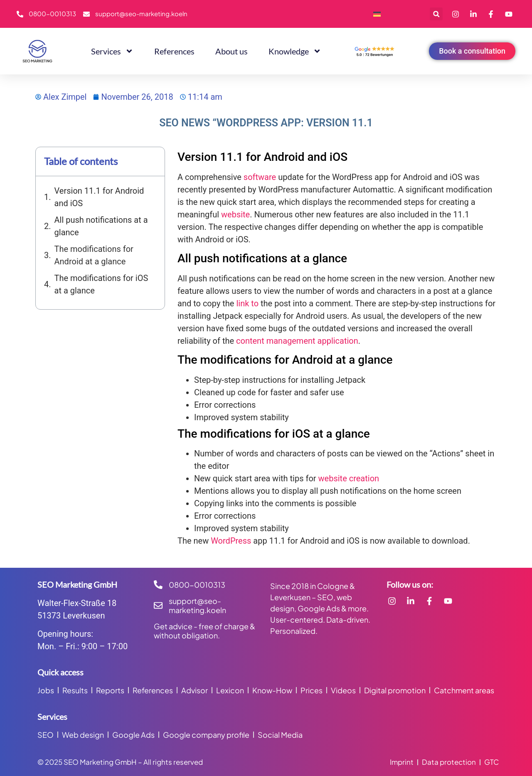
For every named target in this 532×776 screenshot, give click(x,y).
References (174, 51)
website (235, 214)
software (260, 177)
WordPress (231, 541)
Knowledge (295, 51)
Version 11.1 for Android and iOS (99, 197)
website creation (349, 478)
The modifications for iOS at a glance (101, 284)
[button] (436, 14)
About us (232, 51)
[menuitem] (377, 14)
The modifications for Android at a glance (94, 255)
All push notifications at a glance (101, 226)
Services (112, 51)
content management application (297, 341)
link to (247, 303)
